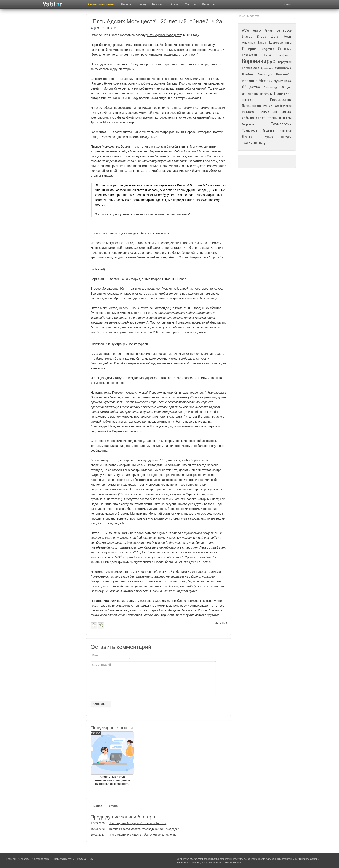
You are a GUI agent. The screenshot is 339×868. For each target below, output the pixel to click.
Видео (262, 37)
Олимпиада (271, 88)
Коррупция (285, 62)
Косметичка (251, 68)
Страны (272, 118)
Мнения (265, 81)
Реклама (248, 112)
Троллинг (269, 131)
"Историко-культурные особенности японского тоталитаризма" (142, 214)
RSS (92, 859)
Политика (283, 94)
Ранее (98, 806)
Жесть (288, 37)
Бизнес (247, 37)
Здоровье (276, 43)
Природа (248, 100)
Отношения (250, 94)
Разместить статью (101, 4)
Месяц (142, 4)
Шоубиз (267, 137)
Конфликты (285, 55)
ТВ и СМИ (285, 118)
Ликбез (248, 74)
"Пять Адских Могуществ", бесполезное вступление (143, 835)
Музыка (278, 81)
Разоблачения (283, 106)
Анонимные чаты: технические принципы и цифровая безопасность (112, 758)
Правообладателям (63, 859)
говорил (102, 117)
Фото (248, 137)
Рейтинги (158, 4)
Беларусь (284, 30)
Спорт (261, 118)
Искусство (268, 49)
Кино (267, 55)
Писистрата (174, 417)
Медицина (250, 81)
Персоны (266, 94)
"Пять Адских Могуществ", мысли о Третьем (138, 823)
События (248, 118)
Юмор (262, 143)
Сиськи (287, 112)
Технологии (281, 124)
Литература (265, 75)
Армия (269, 31)
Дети (275, 37)
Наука (288, 81)
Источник (221, 623)
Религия (264, 112)
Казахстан (249, 55)
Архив (174, 4)
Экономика (250, 143)
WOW (245, 30)
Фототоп (190, 4)
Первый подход (102, 45)
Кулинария (283, 68)
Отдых (287, 87)
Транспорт (250, 130)
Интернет (250, 49)
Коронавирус (258, 61)
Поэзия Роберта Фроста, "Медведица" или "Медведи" (144, 829)
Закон (262, 43)
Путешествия (252, 106)
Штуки (286, 137)
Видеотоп (208, 4)
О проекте (24, 859)
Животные (248, 43)
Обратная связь (41, 859)
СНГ (275, 112)
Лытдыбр (284, 74)
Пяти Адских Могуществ (164, 35)
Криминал (267, 68)
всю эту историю (122, 417)
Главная (11, 859)
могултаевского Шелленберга (152, 562)
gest (95, 28)
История (285, 49)
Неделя (126, 4)
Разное (268, 106)
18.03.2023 (110, 28)
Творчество (249, 125)
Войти (287, 4)
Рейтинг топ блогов (187, 859)
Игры (289, 43)
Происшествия (281, 100)
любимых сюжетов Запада (158, 83)
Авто (257, 30)
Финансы (286, 131)
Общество (251, 87)
